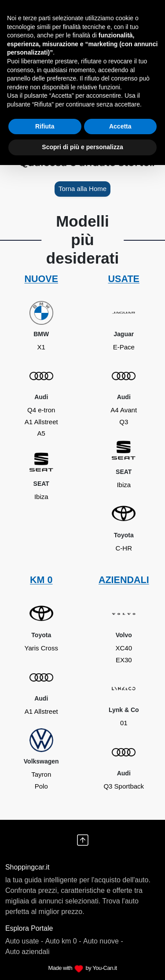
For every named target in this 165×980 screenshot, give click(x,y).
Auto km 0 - (63, 941)
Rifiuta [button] (45, 126)
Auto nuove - (103, 941)
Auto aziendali (27, 952)
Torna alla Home (82, 189)
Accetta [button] (120, 126)
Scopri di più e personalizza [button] (82, 147)
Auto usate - (24, 941)
